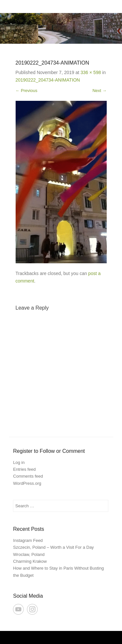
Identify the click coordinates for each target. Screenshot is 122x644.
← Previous (27, 91)
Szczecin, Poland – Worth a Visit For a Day (53, 547)
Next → (99, 91)
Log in (19, 462)
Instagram (32, 609)
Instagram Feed (28, 540)
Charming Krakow (30, 561)
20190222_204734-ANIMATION (48, 80)
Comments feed (28, 476)
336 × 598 (91, 72)
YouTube (18, 609)
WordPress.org (27, 483)
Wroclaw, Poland (29, 554)
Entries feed (24, 469)
